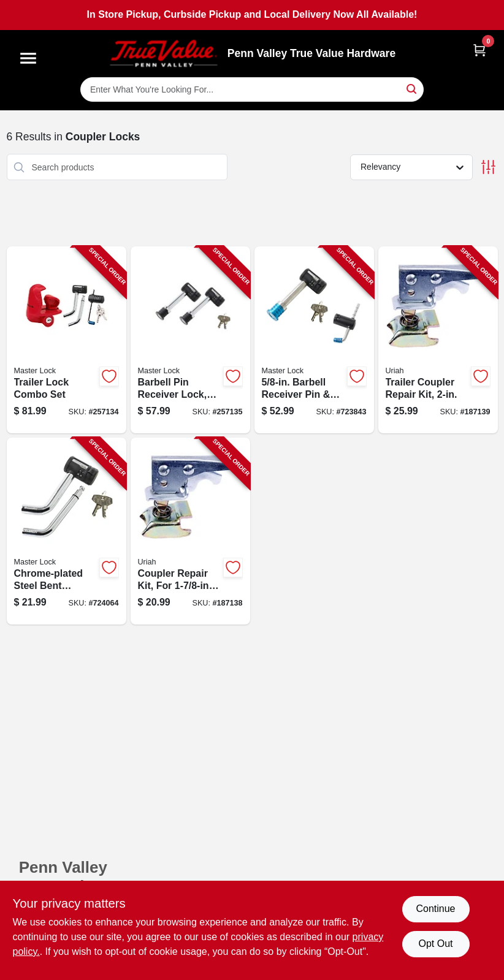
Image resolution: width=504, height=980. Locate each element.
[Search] (412, 89)
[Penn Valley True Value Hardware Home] (164, 54)
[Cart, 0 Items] (479, 50)
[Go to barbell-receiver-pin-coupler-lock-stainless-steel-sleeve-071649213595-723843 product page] (314, 340)
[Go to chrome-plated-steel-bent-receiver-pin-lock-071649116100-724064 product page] (67, 531)
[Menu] (28, 58)
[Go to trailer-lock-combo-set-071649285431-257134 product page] (67, 340)
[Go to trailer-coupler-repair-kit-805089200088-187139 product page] (438, 340)
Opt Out (435, 944)
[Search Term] (252, 89)
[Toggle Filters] (488, 167)
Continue (435, 909)
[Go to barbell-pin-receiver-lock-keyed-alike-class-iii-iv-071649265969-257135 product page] (190, 340)
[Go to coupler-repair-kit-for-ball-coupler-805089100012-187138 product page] (190, 531)
